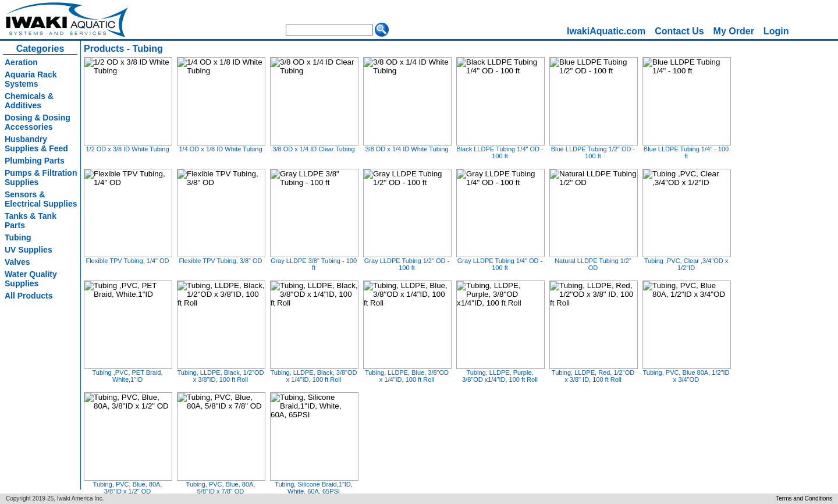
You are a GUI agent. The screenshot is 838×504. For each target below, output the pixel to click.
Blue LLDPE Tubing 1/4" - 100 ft (686, 152)
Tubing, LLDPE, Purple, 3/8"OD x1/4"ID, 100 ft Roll (500, 376)
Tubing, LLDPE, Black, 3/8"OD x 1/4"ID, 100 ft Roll (313, 376)
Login (776, 31)
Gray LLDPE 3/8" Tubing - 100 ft (314, 264)
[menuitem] (606, 31)
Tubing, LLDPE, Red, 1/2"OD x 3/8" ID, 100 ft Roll (593, 376)
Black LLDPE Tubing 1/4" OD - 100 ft (500, 152)
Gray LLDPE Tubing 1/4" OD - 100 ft (500, 264)
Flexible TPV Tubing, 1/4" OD (127, 261)
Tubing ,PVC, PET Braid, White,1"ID (127, 376)
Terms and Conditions (804, 498)
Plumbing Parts (35, 161)
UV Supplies (29, 250)
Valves (17, 262)
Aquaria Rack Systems (31, 79)
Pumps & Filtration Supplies (41, 178)
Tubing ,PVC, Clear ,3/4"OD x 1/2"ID (686, 264)
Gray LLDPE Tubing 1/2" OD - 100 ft (407, 264)
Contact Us (679, 31)
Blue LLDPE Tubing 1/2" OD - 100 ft (593, 152)
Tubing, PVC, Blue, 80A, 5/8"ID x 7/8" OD (221, 488)
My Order (734, 31)
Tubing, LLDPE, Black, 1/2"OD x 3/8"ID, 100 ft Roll (220, 376)
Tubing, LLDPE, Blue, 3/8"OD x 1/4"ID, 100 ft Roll (407, 376)
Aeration (21, 62)
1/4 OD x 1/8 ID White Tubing (220, 149)
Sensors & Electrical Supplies (41, 199)
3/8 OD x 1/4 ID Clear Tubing (313, 149)
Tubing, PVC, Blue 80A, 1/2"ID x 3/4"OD (686, 376)
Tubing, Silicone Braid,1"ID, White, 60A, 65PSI (314, 488)
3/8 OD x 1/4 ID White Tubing (406, 149)
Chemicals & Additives (29, 101)
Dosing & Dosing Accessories (38, 122)
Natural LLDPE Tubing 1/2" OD (593, 264)
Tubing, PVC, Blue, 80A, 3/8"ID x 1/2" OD (128, 488)
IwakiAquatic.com (606, 31)
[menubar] (678, 31)
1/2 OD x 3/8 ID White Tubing (127, 149)
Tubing (18, 237)
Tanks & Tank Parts (31, 221)
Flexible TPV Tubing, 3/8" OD (220, 261)
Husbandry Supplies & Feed (36, 144)
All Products (29, 296)
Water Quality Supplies (31, 279)
